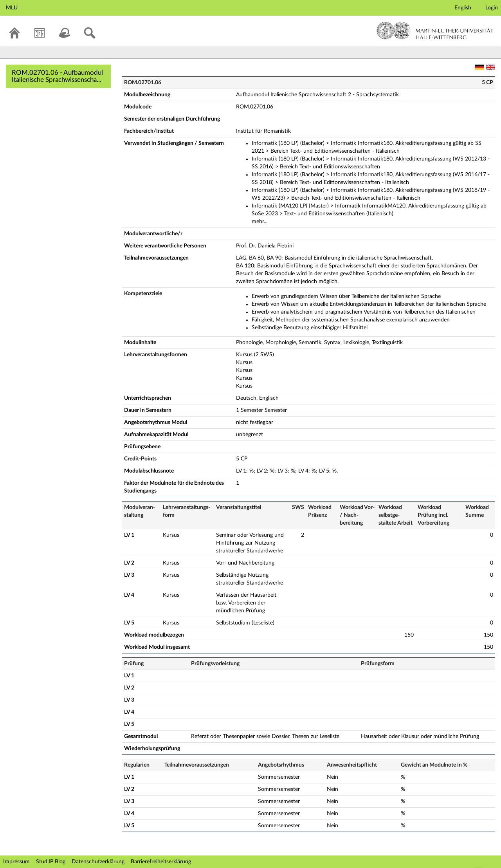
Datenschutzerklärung (98, 862)
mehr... (260, 222)
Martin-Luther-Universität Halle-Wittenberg (435, 31)
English (463, 8)
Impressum (16, 862)
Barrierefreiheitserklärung (161, 862)
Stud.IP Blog (51, 862)
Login (492, 8)
